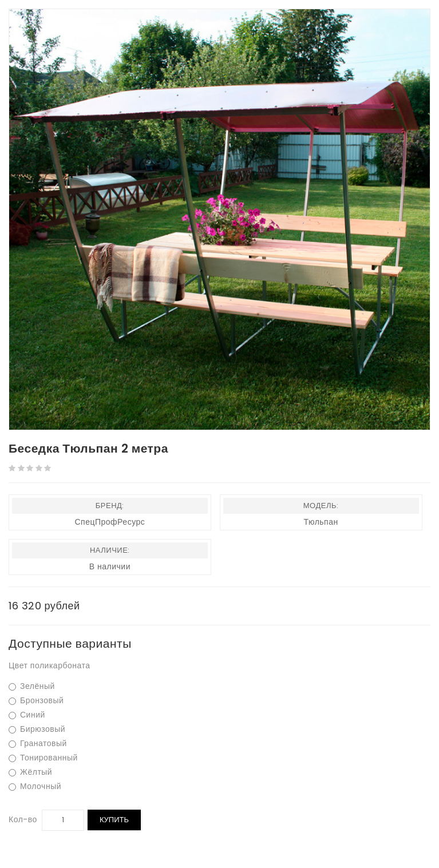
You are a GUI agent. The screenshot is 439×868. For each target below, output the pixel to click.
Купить (114, 820)
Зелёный (32, 686)
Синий (27, 715)
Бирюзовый (37, 729)
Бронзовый (36, 701)
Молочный (35, 786)
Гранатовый (38, 744)
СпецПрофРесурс (110, 522)
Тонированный (43, 758)
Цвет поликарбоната (49, 665)
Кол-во (23, 819)
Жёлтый (30, 772)
